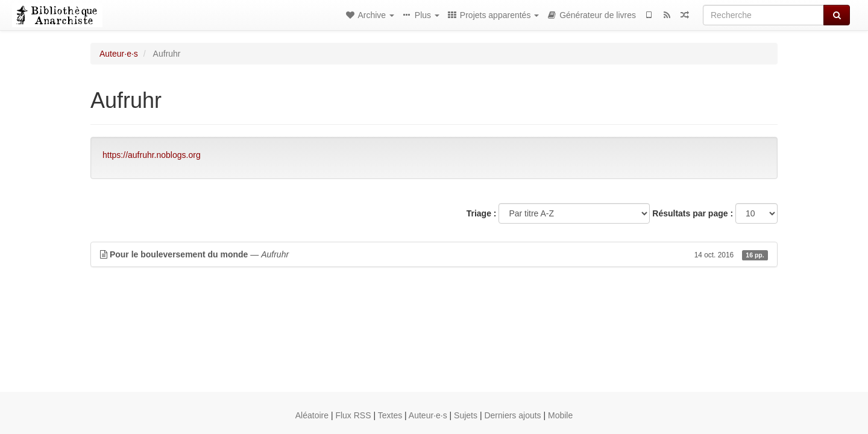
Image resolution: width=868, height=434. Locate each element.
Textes (390, 415)
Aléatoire (312, 415)
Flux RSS (353, 415)
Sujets (466, 415)
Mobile (560, 415)
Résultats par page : (693, 213)
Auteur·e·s (119, 54)
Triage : (482, 213)
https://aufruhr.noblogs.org (152, 155)
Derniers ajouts (512, 415)
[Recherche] (763, 15)
